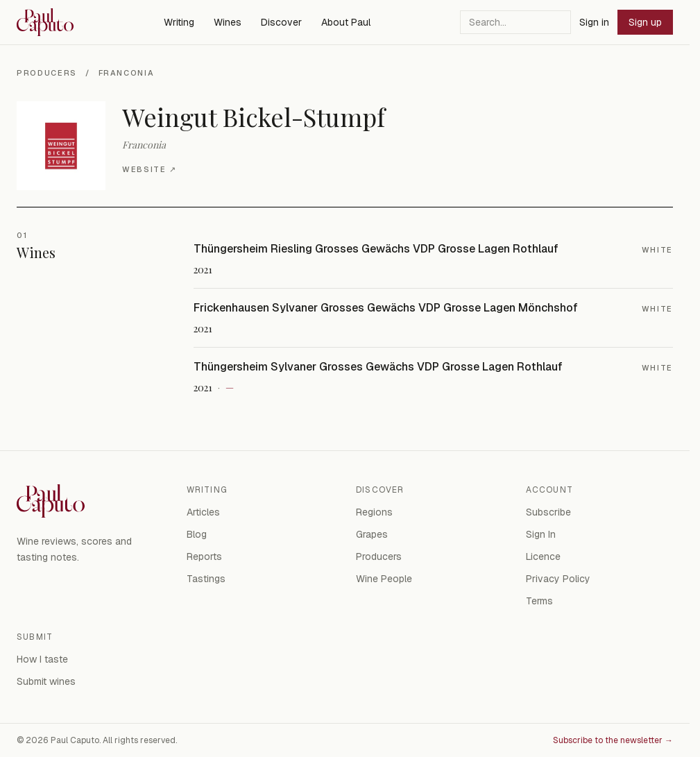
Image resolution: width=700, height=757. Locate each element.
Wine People (384, 579)
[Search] (515, 22)
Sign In (541, 534)
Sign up (645, 22)
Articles (203, 512)
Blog (197, 534)
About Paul (346, 22)
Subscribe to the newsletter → (613, 740)
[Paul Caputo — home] (45, 22)
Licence (543, 556)
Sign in (594, 22)
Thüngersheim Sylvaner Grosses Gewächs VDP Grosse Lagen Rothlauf (378, 367)
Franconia (127, 73)
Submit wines (46, 681)
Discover (281, 22)
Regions (374, 512)
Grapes (372, 534)
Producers (47, 73)
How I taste (42, 659)
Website (149, 170)
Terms (539, 601)
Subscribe (548, 512)
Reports (204, 556)
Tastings (206, 579)
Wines (228, 22)
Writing (179, 22)
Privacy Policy (558, 579)
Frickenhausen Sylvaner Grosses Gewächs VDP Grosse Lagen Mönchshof (386, 308)
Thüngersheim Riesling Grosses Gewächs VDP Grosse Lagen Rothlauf (376, 249)
